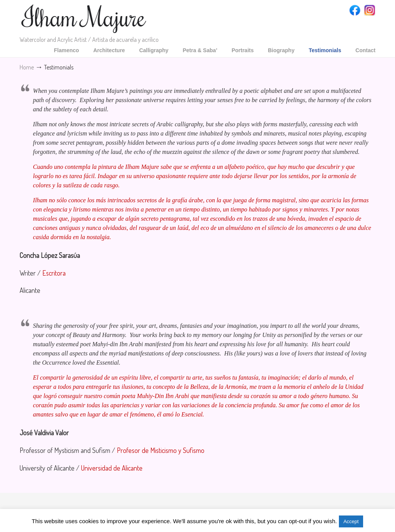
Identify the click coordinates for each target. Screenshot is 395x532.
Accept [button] (351, 521)
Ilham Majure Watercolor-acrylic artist (84, 19)
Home (27, 67)
